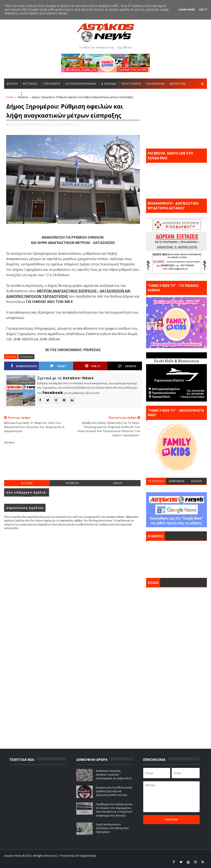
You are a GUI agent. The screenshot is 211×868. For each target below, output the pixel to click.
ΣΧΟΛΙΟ (127, 366)
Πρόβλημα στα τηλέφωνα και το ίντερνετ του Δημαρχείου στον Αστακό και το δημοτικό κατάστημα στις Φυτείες (114, 810)
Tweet (58, 366)
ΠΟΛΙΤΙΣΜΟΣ (131, 84)
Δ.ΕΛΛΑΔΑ (109, 84)
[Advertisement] (79, 465)
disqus (118, 483)
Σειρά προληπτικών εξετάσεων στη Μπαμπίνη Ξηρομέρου (112, 828)
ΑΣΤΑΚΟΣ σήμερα (176, 558)
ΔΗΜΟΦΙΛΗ (176, 481)
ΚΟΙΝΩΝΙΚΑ (155, 84)
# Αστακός (26, 357)
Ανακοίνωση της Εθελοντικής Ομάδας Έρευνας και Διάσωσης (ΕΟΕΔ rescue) (114, 791)
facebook (72, 483)
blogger (27, 483)
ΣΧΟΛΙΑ (197, 481)
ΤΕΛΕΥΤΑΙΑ (156, 481)
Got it (203, 10)
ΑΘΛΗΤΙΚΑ (178, 84)
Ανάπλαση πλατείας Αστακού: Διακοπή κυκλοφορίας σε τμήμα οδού (114, 774)
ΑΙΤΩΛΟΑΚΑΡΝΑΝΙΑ (81, 84)
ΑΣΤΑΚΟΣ (30, 84)
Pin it (93, 366)
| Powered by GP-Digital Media (77, 856)
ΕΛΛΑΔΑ (13, 94)
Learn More (187, 10)
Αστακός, (74, 124)
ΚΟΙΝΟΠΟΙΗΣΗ (24, 366)
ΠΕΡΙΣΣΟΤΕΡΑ (34, 94)
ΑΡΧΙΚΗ (12, 84)
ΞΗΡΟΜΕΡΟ (52, 84)
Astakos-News (13, 856)
